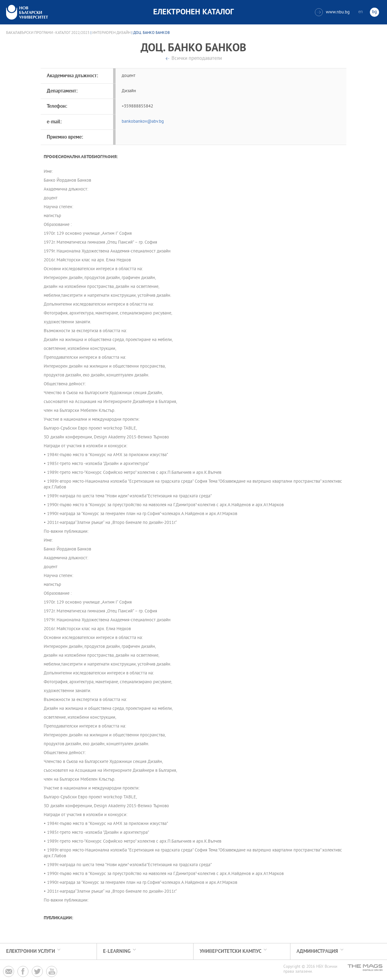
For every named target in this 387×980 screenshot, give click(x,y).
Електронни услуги (31, 951)
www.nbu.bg (332, 12)
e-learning (117, 951)
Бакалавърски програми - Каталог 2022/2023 (48, 33)
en (361, 12)
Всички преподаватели (197, 59)
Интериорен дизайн (111, 33)
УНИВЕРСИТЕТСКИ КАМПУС (230, 951)
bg (374, 12)
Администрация (317, 951)
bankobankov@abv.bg (143, 122)
